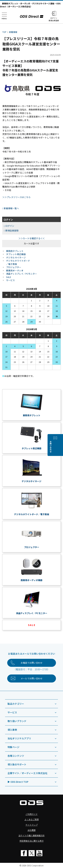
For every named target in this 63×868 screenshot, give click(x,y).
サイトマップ (32, 825)
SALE (9, 277)
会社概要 (32, 830)
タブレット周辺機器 (16, 254)
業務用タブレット (15, 251)
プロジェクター (14, 267)
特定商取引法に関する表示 (32, 841)
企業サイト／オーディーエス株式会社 (27, 773)
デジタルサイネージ (16, 257)
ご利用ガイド (32, 814)
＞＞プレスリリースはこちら (16, 197)
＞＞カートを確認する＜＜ (32, 238)
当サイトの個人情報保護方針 (32, 835)
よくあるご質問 (32, 819)
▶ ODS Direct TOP (18, 782)
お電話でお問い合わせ (32, 663)
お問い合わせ (60, 447)
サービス (10, 280)
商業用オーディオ (15, 271)
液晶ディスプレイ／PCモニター (22, 274)
